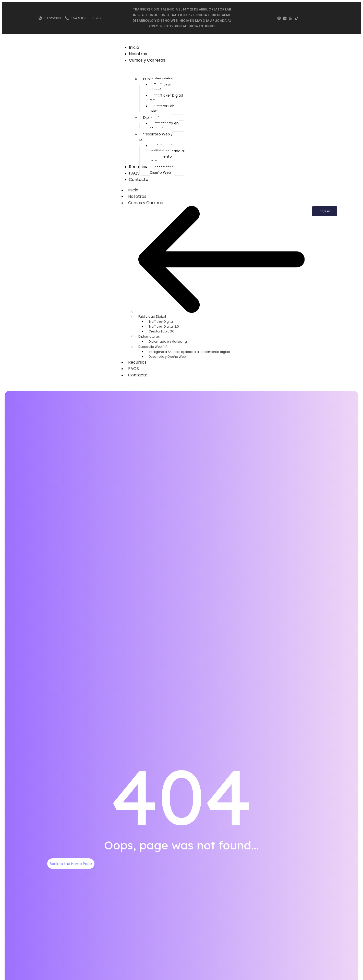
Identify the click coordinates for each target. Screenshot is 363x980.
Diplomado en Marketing (168, 341)
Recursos (137, 362)
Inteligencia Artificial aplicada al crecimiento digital (189, 351)
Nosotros (137, 197)
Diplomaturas (149, 336)
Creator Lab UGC (162, 331)
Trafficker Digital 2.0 (164, 326)
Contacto (138, 375)
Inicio (133, 191)
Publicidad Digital (152, 316)
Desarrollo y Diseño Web (167, 356)
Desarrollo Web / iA (153, 346)
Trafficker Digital (161, 321)
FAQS (134, 368)
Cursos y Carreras (149, 203)
